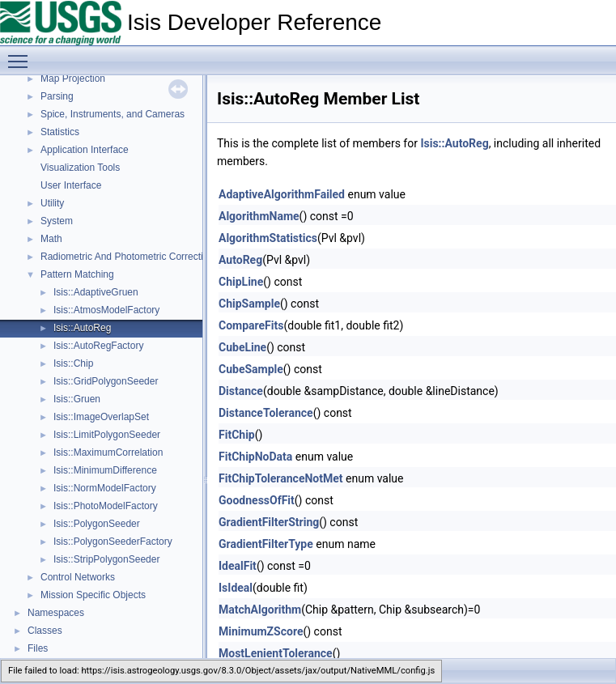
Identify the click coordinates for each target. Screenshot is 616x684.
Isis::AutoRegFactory (98, 346)
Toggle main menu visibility (22, 54)
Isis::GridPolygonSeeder (106, 381)
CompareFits (251, 325)
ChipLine (241, 282)
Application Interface (85, 150)
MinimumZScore (261, 631)
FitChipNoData (255, 457)
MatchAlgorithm (260, 610)
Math (51, 239)
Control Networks (78, 577)
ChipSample (249, 304)
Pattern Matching (77, 274)
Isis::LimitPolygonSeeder (107, 435)
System (57, 221)
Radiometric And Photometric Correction (127, 257)
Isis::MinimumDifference (105, 470)
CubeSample (251, 369)
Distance (241, 391)
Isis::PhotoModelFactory (106, 506)
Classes (45, 631)
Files (38, 648)
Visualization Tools (80, 168)
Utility (52, 203)
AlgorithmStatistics (268, 238)
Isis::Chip (73, 363)
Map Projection (73, 79)
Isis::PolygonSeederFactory (113, 542)
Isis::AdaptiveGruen (96, 292)
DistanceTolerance (266, 413)
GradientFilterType (266, 544)
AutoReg (240, 260)
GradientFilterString (269, 522)
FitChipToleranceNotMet (281, 478)
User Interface (71, 185)
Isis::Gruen (77, 399)
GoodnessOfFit (257, 500)
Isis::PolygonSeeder (97, 524)
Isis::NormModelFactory (105, 488)
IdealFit (238, 566)
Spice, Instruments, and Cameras (113, 114)
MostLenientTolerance (276, 653)
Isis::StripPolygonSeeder (106, 559)
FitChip (237, 435)
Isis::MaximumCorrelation (108, 452)
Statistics (60, 132)
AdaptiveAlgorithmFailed (282, 194)
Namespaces (56, 613)
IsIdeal (236, 588)
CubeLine (242, 347)
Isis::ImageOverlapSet (101, 417)
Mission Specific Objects (93, 595)
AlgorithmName (259, 216)
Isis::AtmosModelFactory (106, 310)
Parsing (57, 96)
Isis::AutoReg (82, 328)
